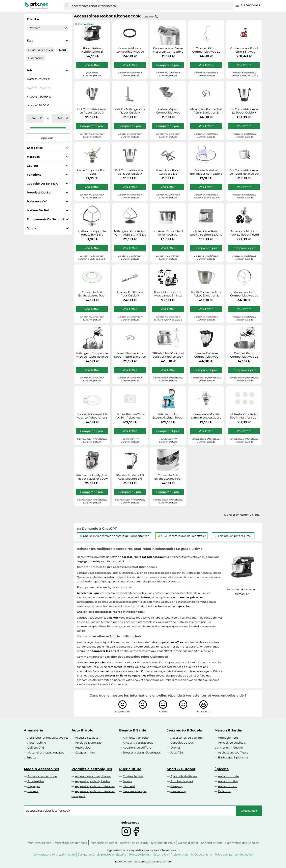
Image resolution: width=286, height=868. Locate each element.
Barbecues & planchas (233, 757)
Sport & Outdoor (181, 769)
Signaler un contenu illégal (242, 515)
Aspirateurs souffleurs (233, 753)
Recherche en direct (103, 843)
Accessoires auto (87, 738)
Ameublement (228, 738)
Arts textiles (36, 781)
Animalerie (33, 730)
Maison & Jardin (228, 730)
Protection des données (70, 843)
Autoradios (83, 748)
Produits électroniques (92, 769)
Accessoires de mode (42, 776)
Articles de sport (182, 781)
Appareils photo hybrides (92, 781)
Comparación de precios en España (102, 855)
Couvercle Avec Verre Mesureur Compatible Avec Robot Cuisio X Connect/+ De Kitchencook (168, 50)
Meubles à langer (135, 791)
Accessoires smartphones (93, 776)
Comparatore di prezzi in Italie (54, 855)
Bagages (34, 786)
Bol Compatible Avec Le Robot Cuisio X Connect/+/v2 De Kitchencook (92, 111)
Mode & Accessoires (41, 769)
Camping (177, 786)
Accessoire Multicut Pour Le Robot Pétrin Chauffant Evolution (244, 233)
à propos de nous (163, 843)
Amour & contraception (139, 743)
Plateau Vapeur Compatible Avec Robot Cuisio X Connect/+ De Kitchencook (168, 111)
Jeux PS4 (177, 753)
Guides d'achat (188, 843)
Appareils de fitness (184, 776)
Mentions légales (39, 843)
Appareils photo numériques (95, 786)
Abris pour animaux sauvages (48, 738)
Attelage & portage (88, 743)
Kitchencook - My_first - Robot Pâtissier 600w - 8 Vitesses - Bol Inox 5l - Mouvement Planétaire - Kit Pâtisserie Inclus (92, 477)
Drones (175, 748)
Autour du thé (228, 781)
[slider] (28, 127)
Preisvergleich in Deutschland (191, 855)
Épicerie (222, 769)
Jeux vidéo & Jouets (184, 730)
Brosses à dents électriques (142, 753)
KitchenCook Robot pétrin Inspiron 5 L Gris (206, 233)
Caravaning (178, 791)
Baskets (33, 791)
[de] (34, 118)
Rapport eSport (212, 843)
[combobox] (151, 6)
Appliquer (48, 138)
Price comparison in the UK (234, 855)
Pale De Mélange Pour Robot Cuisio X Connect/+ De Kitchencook (130, 111)
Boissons (224, 791)
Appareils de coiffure (137, 748)
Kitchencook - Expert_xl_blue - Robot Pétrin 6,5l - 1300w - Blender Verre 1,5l (168, 416)
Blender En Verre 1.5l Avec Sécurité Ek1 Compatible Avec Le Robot (130, 477)
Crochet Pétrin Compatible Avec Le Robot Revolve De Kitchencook (244, 355)
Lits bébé (129, 786)
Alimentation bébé (136, 738)
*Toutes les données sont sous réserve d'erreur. (143, 862)
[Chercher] (67, 6)
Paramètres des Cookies (242, 843)
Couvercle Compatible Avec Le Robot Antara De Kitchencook (92, 416)
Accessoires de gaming (187, 738)
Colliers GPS (36, 748)
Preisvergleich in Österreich (148, 855)
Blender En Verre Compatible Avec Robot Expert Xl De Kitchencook (206, 355)
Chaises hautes (133, 776)
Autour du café (228, 776)
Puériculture (130, 769)
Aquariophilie (37, 743)
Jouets (127, 781)
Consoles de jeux (182, 743)
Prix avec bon (85, 24)
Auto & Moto (82, 730)
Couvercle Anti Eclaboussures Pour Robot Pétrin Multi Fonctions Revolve (168, 477)
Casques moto (85, 753)
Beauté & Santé (133, 730)
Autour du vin (228, 786)
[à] (60, 118)
